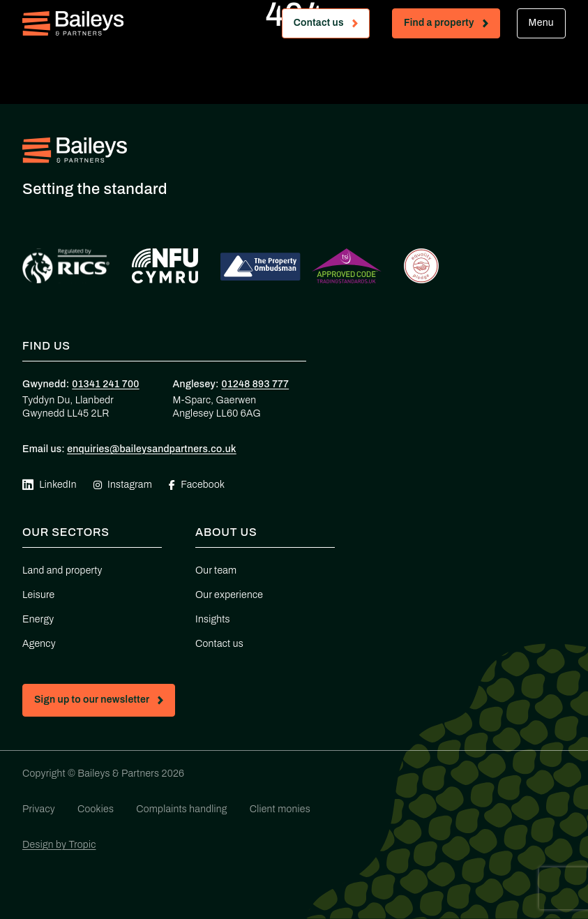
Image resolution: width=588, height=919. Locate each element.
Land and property (62, 570)
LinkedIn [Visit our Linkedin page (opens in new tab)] (50, 485)
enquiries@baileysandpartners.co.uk (152, 449)
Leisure (38, 595)
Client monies (280, 809)
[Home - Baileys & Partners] (73, 23)
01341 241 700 (105, 384)
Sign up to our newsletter (104, 702)
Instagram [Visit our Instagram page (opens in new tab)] (123, 485)
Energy (38, 619)
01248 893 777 (256, 384)
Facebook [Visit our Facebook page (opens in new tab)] (197, 485)
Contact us (331, 25)
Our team (216, 570)
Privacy (39, 809)
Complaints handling (181, 809)
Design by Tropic (59, 845)
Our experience (229, 595)
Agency (39, 644)
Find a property (452, 25)
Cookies (96, 809)
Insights (213, 619)
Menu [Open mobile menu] (541, 23)
